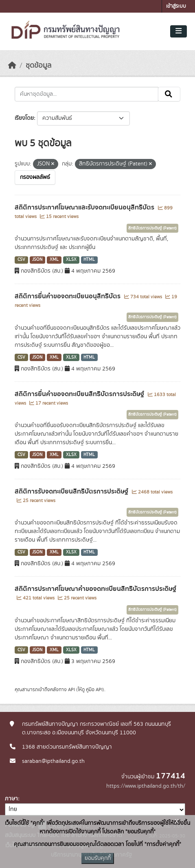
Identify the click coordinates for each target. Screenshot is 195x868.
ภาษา (11, 799)
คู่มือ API (94, 690)
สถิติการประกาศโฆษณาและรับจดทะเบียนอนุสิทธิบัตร (85, 207)
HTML (89, 260)
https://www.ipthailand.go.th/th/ (146, 786)
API (71, 690)
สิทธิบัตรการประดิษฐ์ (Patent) (152, 228)
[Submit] (169, 94)
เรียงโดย (24, 118)
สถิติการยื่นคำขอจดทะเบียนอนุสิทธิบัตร (68, 296)
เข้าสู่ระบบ (176, 6)
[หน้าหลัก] (12, 66)
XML (54, 260)
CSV (21, 260)
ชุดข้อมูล (38, 66)
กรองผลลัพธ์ (35, 177)
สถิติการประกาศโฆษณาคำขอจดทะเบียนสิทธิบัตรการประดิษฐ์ (95, 589)
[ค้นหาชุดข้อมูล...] (87, 94)
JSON (37, 260)
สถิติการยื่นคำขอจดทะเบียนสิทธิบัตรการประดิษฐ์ (80, 394)
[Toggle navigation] (179, 31)
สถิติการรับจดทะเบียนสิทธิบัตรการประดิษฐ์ (72, 491)
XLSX (71, 260)
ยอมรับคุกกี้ (98, 858)
